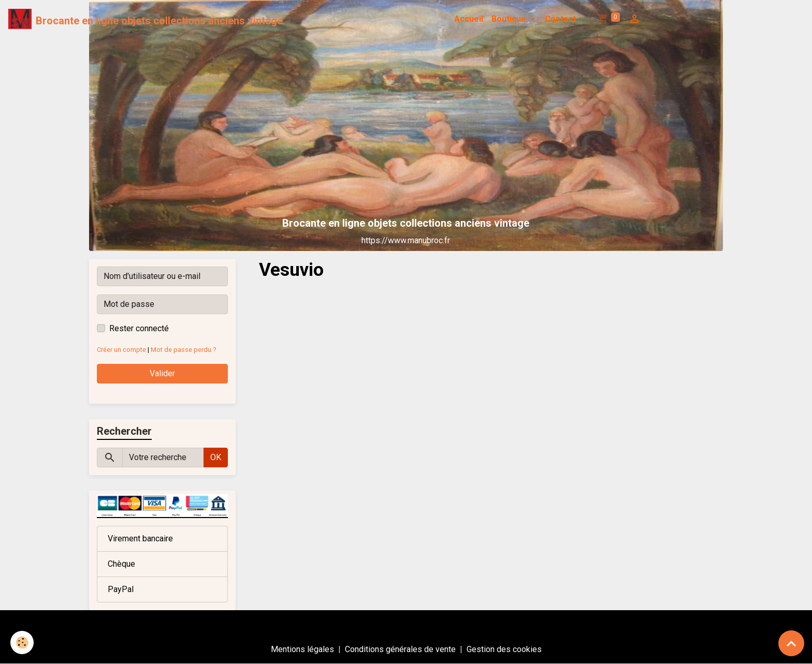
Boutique (510, 19)
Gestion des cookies (504, 649)
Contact (560, 19)
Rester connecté (139, 328)
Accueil (469, 19)
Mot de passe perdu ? (183, 350)
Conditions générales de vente (400, 649)
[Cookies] (22, 643)
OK (216, 457)
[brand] (146, 19)
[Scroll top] (791, 643)
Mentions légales (302, 649)
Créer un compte (121, 350)
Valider (162, 373)
